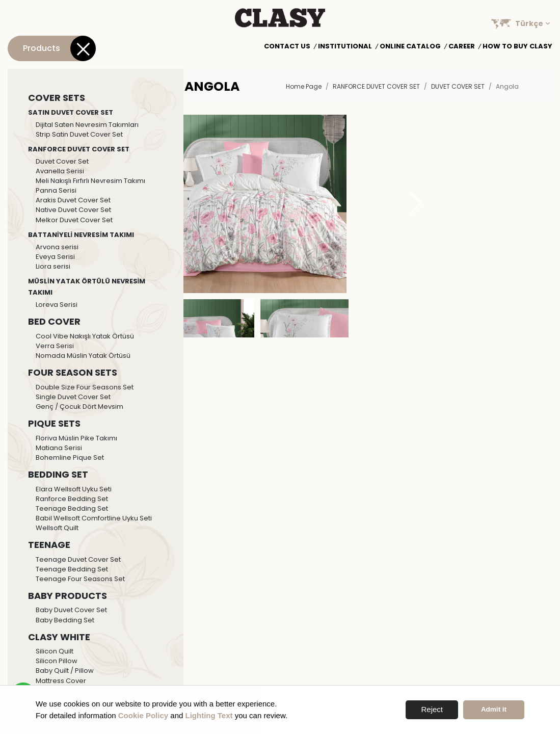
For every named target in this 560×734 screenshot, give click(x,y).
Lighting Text (209, 715)
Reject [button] (432, 709)
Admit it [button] (494, 709)
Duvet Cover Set (458, 86)
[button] (416, 204)
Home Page (304, 86)
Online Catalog (410, 46)
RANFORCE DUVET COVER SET (376, 86)
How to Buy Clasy (517, 46)
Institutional (345, 46)
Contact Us (287, 46)
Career (462, 46)
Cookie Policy (143, 715)
